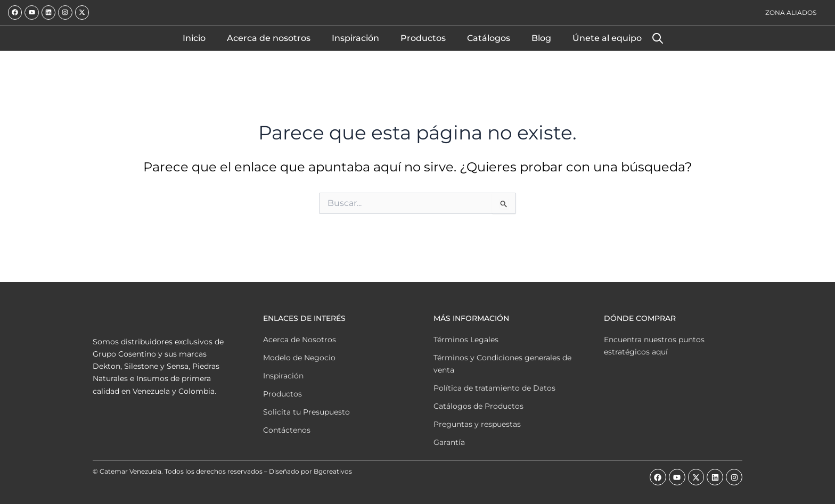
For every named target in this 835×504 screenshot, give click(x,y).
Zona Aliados (791, 13)
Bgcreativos (333, 471)
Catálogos (489, 38)
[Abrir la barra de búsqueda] (658, 38)
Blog (541, 38)
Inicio (194, 38)
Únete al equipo (607, 38)
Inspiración (355, 38)
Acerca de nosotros (269, 38)
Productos (423, 38)
